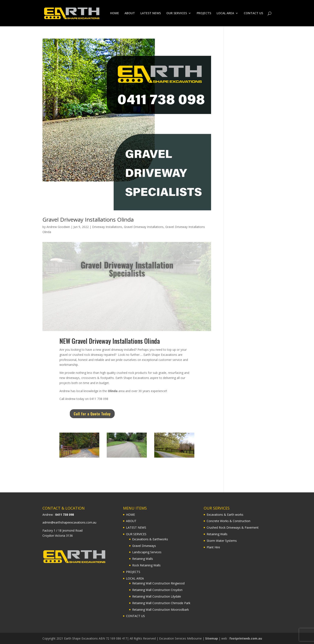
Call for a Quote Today (104, 414)
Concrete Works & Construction (228, 521)
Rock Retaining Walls (146, 565)
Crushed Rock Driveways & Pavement (233, 527)
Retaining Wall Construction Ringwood (158, 583)
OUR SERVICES (177, 13)
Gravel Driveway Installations (144, 227)
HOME (115, 13)
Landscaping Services (147, 552)
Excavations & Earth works (225, 515)
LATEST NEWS (151, 13)
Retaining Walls (143, 559)
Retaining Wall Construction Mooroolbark (161, 610)
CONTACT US (253, 13)
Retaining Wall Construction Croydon (157, 590)
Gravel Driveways (144, 546)
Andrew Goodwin (58, 227)
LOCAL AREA (225, 13)
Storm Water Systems (222, 541)
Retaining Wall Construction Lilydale (157, 596)
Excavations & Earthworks (150, 539)
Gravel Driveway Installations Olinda (88, 219)
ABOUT (130, 13)
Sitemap (212, 638)
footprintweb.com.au (246, 638)
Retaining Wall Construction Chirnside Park (161, 603)
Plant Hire (213, 547)
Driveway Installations (107, 227)
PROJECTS (204, 13)
